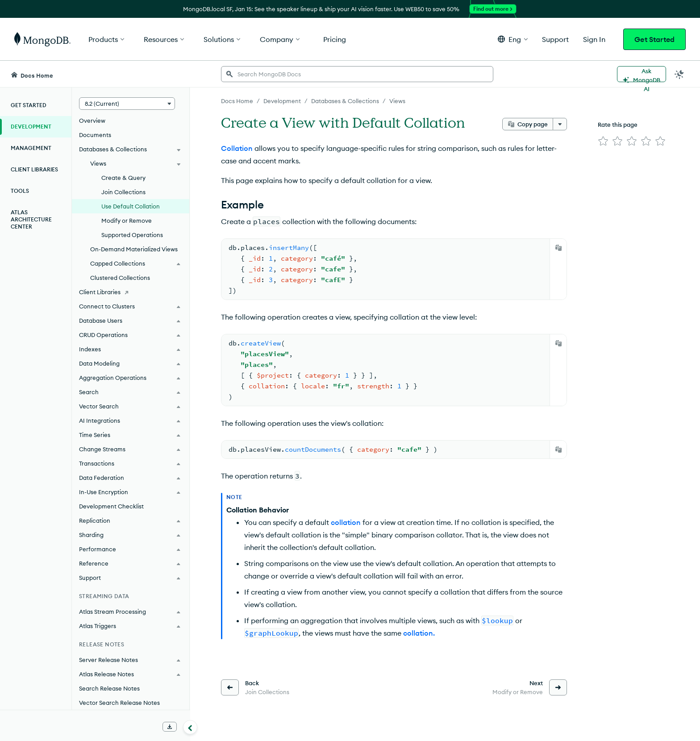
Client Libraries (34, 169)
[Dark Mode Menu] (679, 74)
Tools (20, 191)
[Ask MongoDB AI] (642, 74)
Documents (95, 135)
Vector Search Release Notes (119, 703)
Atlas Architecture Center (31, 219)
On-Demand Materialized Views (134, 249)
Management (31, 148)
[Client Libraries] (131, 292)
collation (346, 522)
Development (31, 127)
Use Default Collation (131, 206)
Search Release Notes (109, 688)
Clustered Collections (120, 278)
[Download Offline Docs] (170, 727)
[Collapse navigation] (190, 727)
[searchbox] (357, 74)
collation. (419, 633)
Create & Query (123, 178)
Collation (237, 148)
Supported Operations (132, 235)
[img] (603, 141)
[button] (513, 39)
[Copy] (558, 248)
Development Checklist (111, 506)
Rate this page (618, 125)
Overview (92, 121)
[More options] (560, 124)
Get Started (654, 39)
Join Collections (123, 192)
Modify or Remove (127, 221)
